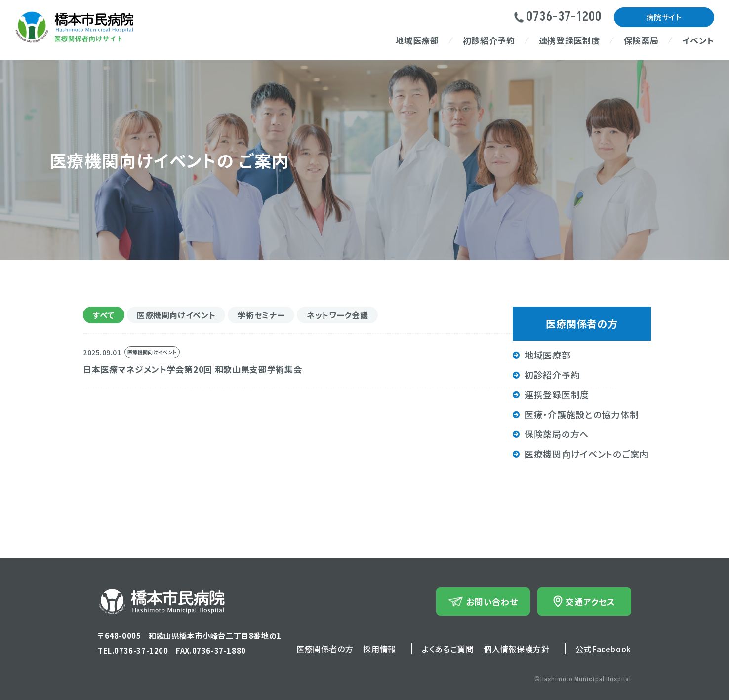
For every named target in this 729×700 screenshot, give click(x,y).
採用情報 (380, 649)
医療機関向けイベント (176, 315)
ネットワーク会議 (337, 315)
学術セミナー (261, 315)
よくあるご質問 (448, 649)
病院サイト (664, 17)
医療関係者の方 (325, 649)
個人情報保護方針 (516, 649)
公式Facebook (603, 649)
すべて (104, 315)
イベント (698, 40)
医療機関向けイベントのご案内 (587, 454)
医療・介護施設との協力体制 (582, 414)
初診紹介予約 (489, 40)
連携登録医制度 (569, 40)
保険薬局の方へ (557, 434)
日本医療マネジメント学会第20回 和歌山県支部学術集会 (192, 369)
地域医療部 (417, 40)
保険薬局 (641, 40)
